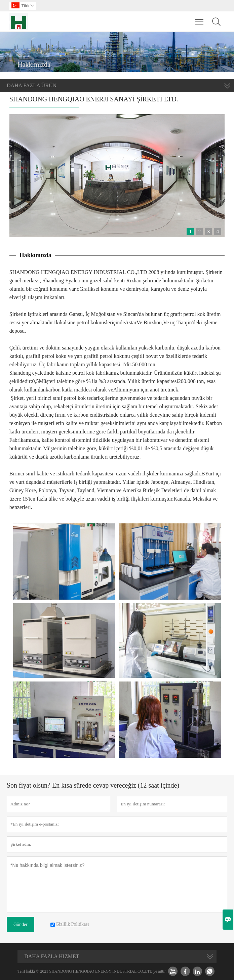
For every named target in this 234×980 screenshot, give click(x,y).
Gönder (21, 924)
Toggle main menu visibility (200, 18)
